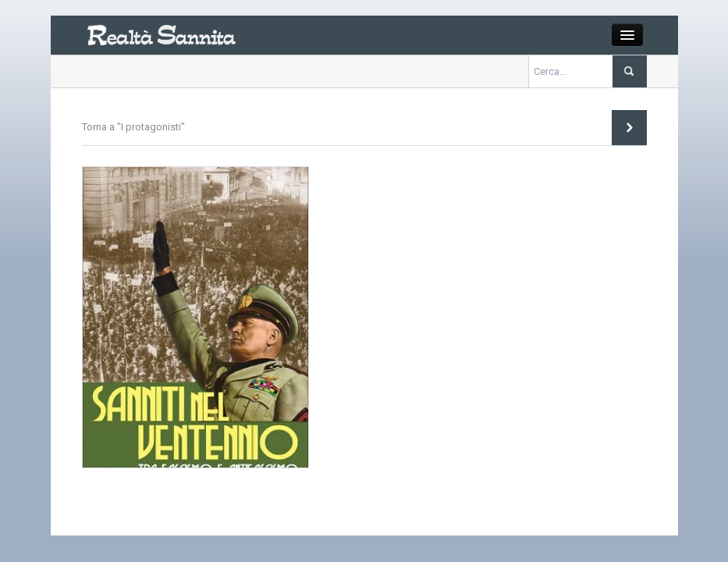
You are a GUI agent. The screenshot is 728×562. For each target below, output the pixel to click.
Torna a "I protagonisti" (133, 127)
